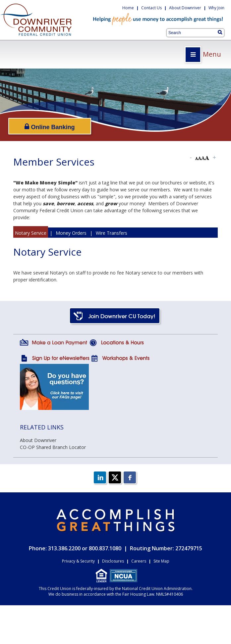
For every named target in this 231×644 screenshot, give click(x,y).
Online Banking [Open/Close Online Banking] (50, 127)
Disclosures (113, 561)
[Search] (220, 32)
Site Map (161, 561)
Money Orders (71, 233)
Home (128, 8)
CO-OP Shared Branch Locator (53, 447)
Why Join (216, 8)
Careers (139, 561)
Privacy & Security (78, 561)
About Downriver (185, 8)
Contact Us (151, 8)
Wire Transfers (112, 233)
